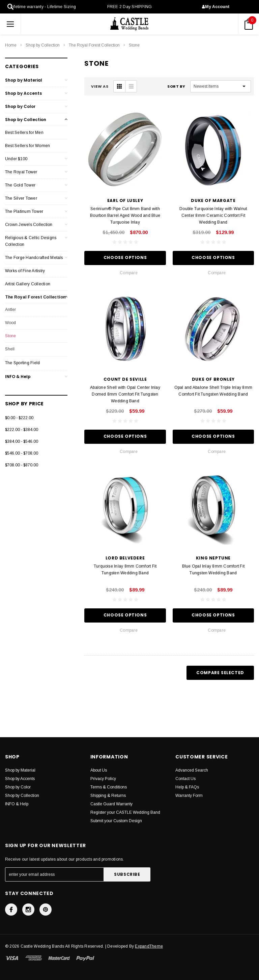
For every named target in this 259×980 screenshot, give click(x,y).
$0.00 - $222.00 (19, 418)
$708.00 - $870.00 (22, 465)
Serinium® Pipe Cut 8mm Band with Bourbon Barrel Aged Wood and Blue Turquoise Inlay (125, 215)
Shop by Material (24, 80)
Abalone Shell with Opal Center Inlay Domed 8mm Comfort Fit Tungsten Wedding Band (125, 394)
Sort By (176, 86)
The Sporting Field (22, 363)
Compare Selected (220, 673)
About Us (99, 770)
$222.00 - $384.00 (22, 430)
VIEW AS (100, 86)
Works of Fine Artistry (25, 271)
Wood (10, 323)
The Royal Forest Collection (94, 45)
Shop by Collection (43, 45)
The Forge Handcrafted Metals (34, 258)
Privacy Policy (103, 779)
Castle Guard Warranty (111, 804)
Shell (10, 349)
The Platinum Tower (24, 211)
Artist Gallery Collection (28, 284)
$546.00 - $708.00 (22, 453)
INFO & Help (18, 377)
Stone (134, 45)
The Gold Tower (20, 185)
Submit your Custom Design (116, 821)
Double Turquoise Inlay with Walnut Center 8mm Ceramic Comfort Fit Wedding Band (213, 215)
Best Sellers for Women (27, 146)
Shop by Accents (23, 93)
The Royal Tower (21, 172)
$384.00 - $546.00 (22, 441)
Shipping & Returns (108, 796)
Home (11, 45)
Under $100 (16, 159)
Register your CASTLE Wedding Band (125, 812)
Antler (10, 310)
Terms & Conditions (109, 787)
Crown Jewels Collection (29, 225)
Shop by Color (20, 106)
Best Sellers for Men (24, 133)
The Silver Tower (21, 198)
